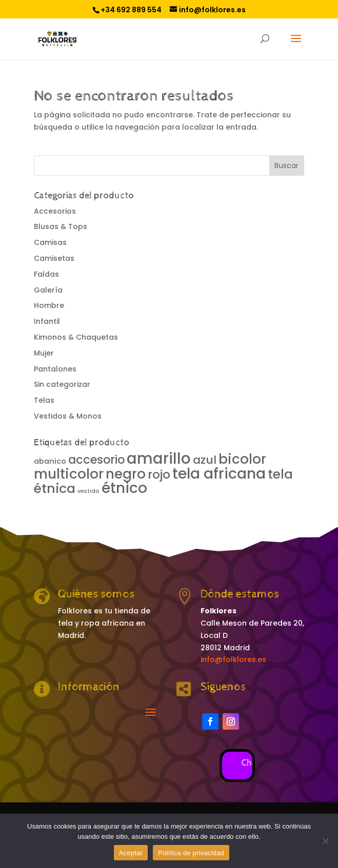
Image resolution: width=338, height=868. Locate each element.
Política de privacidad (191, 853)
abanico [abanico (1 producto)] (50, 461)
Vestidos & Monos (68, 416)
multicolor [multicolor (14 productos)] (69, 474)
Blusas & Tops (61, 226)
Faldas (46, 274)
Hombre (49, 305)
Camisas (50, 242)
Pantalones (55, 369)
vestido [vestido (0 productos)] (88, 491)
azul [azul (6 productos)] (205, 460)
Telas (44, 400)
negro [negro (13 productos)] (126, 474)
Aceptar (131, 853)
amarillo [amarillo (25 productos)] (159, 458)
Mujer (44, 353)
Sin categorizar (62, 384)
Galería (48, 290)
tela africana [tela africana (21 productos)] (219, 473)
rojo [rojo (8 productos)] (159, 474)
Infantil (47, 321)
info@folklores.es (233, 659)
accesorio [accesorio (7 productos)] (96, 460)
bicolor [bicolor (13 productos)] (242, 459)
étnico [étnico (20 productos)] (124, 488)
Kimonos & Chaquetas (76, 337)
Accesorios (55, 211)
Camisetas (54, 258)
